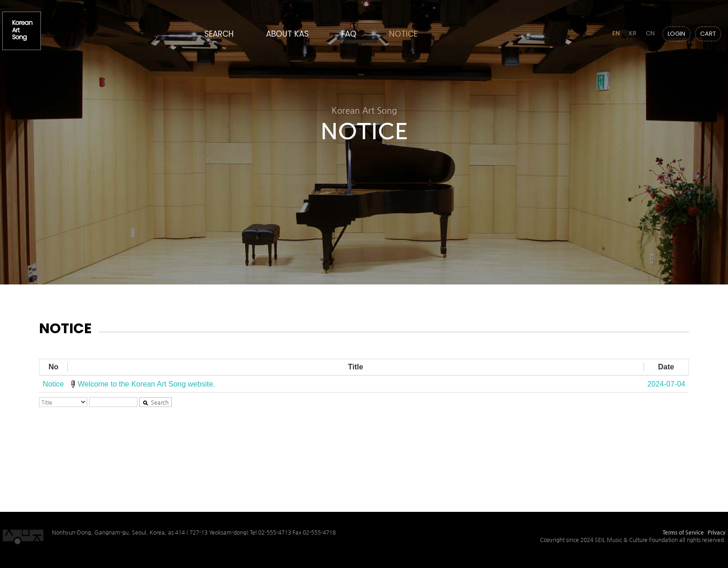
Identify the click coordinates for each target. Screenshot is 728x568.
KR (633, 33)
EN (616, 33)
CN (650, 33)
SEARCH (219, 34)
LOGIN (676, 34)
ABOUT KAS (287, 34)
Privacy (717, 532)
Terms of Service (683, 532)
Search (156, 402)
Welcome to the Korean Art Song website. (146, 384)
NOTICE (403, 34)
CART (708, 34)
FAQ (349, 34)
